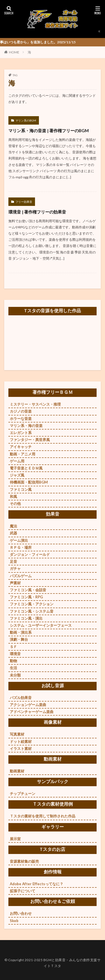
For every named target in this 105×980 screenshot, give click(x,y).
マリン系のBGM (26, 120)
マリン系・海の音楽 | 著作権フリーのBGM (49, 131)
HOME (14, 52)
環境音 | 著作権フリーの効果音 (37, 212)
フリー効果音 (24, 202)
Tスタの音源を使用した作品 (53, 311)
